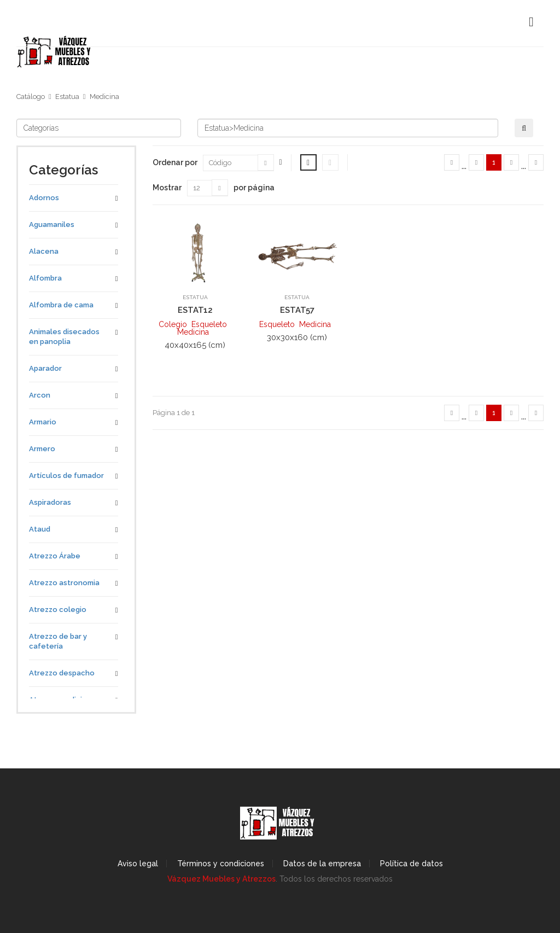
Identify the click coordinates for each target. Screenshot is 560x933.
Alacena (44, 251)
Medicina (104, 97)
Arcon (40, 395)
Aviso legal (138, 864)
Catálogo (31, 97)
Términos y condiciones (221, 864)
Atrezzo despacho (62, 673)
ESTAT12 (195, 310)
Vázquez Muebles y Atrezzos (221, 879)
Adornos (44, 198)
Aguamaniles (52, 224)
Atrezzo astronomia (64, 583)
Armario (43, 422)
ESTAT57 (297, 310)
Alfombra (45, 278)
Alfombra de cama (61, 305)
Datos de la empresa (322, 864)
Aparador (45, 368)
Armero (42, 449)
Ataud (40, 529)
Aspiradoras (50, 502)
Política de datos (412, 864)
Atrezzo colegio (58, 610)
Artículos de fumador (66, 476)
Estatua (67, 97)
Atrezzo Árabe (55, 556)
